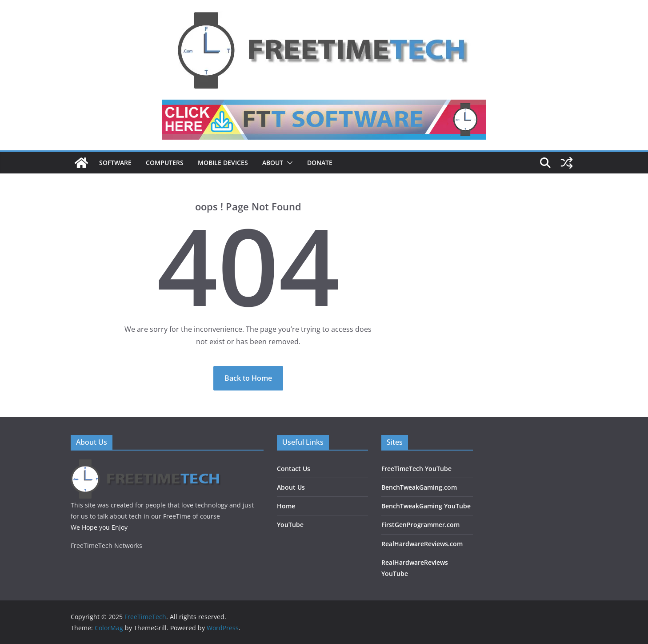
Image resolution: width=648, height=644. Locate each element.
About (273, 163)
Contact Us (294, 469)
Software (115, 163)
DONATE (320, 163)
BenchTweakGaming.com (419, 487)
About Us (291, 487)
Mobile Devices (223, 163)
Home (286, 506)
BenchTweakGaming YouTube (426, 506)
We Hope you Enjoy (99, 527)
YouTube (290, 525)
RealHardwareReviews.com (422, 544)
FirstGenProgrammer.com (420, 525)
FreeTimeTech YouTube (416, 469)
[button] (288, 163)
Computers (165, 163)
